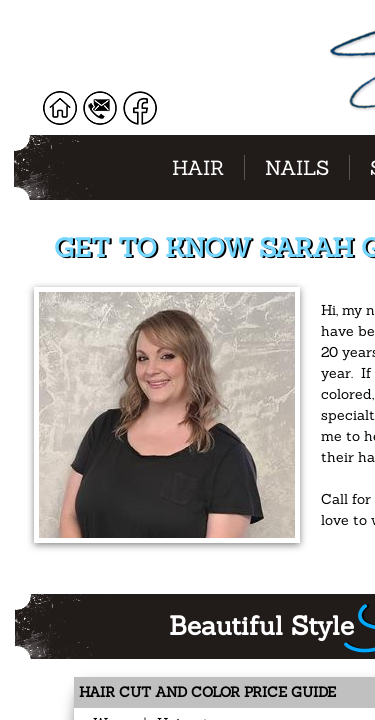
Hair (198, 167)
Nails (297, 167)
